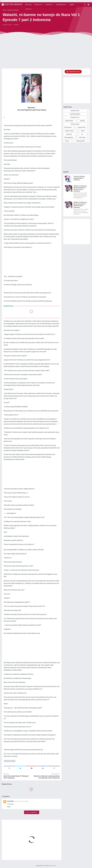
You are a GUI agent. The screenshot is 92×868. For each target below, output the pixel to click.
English (72, 4)
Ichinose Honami (75, 124)
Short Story (28, 4)
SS (82, 134)
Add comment (32, 812)
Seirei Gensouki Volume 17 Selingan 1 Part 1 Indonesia (16, 777)
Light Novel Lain (61, 4)
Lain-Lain (28, 9)
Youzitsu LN (38, 4)
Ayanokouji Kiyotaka (75, 114)
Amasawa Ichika (75, 111)
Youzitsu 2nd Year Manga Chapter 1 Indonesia (79, 178)
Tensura (67, 141)
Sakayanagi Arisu (69, 138)
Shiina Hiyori (82, 138)
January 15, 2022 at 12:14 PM (22, 801)
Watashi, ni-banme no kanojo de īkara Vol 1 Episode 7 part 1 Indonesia (47, 777)
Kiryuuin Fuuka (82, 127)
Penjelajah (10, 801)
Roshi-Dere (69, 134)
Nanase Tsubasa (69, 131)
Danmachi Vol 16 (75, 117)
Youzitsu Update (12, 4)
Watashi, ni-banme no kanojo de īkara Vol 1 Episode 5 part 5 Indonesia (80, 188)
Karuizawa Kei (68, 127)
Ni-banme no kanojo (10, 761)
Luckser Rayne (53, 866)
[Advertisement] (46, 53)
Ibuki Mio (82, 121)
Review (83, 131)
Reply (9, 807)
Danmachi (49, 4)
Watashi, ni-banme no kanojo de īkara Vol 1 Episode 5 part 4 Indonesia (80, 205)
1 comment (16, 25)
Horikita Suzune (69, 121)
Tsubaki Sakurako (80, 141)
